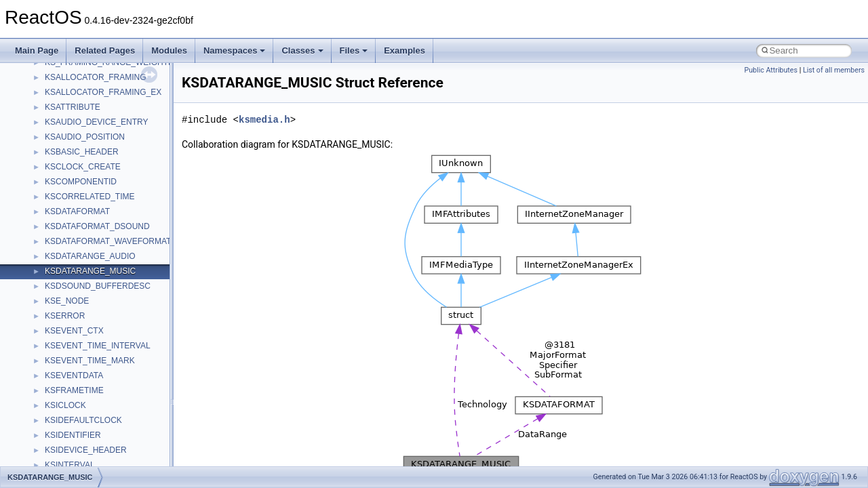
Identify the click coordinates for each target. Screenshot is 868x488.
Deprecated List (52, 217)
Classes (302, 50)
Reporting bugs (51, 113)
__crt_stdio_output (78, 306)
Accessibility (67, 336)
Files (354, 50)
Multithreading (48, 157)
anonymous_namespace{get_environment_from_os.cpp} (147, 426)
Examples (405, 50)
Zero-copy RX (48, 127)
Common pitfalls (52, 83)
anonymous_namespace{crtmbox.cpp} (114, 396)
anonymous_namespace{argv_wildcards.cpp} (126, 366)
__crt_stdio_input (76, 291)
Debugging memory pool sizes (78, 98)
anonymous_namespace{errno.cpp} (109, 411)
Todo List (39, 202)
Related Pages (105, 50)
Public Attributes (771, 70)
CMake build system (60, 68)
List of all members (834, 70)
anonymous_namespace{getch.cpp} (110, 441)
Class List (52, 277)
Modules (169, 50)
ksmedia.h (264, 120)
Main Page (37, 50)
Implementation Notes (63, 187)
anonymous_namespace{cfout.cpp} (108, 381)
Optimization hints (55, 172)
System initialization (59, 142)
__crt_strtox (66, 321)
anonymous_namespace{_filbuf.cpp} (110, 351)
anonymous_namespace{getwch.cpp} (112, 455)
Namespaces (235, 50)
